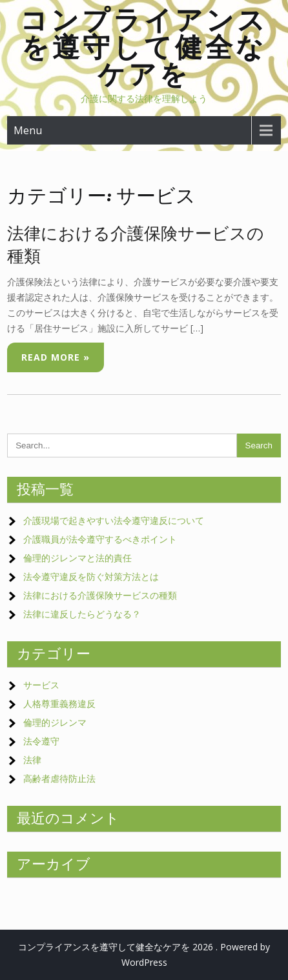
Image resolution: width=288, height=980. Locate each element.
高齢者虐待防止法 (59, 778)
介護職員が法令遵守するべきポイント (100, 539)
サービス (41, 685)
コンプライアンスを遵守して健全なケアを (144, 47)
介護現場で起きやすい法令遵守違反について (114, 520)
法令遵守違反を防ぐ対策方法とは (91, 576)
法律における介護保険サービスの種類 (100, 595)
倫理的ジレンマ (55, 722)
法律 (32, 760)
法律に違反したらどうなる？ (82, 614)
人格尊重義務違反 (59, 704)
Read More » (56, 357)
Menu (28, 130)
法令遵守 (41, 741)
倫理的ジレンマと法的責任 (77, 558)
